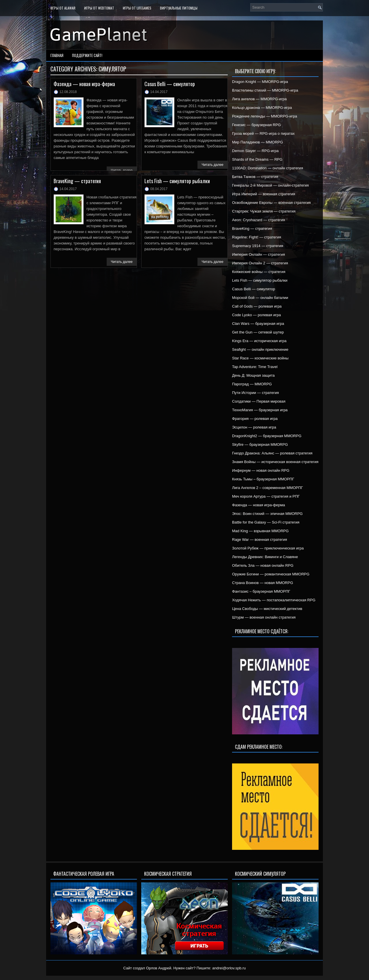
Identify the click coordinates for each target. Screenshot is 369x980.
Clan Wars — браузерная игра (258, 324)
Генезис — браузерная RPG (256, 125)
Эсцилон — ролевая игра (254, 427)
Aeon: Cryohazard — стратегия (259, 220)
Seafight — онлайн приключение (260, 349)
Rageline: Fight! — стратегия (257, 237)
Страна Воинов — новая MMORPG (263, 583)
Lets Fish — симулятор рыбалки (177, 181)
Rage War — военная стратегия (259, 540)
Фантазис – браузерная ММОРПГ (261, 591)
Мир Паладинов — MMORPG (258, 142)
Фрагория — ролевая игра (255, 419)
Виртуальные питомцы (179, 8)
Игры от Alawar (63, 8)
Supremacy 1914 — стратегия (258, 246)
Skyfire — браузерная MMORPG (260, 444)
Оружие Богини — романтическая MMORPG (271, 574)
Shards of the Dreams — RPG (257, 159)
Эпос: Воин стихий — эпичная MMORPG (267, 514)
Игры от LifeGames (137, 8)
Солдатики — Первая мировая (259, 401)
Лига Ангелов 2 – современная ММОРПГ (268, 488)
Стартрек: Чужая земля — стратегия (264, 211)
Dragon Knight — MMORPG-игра (260, 82)
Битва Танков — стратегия (255, 177)
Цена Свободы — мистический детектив (267, 609)
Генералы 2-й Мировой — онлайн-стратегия (270, 185)
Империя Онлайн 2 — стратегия (260, 263)
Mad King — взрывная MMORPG (260, 531)
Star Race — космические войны (260, 358)
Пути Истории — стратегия (255, 393)
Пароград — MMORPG (252, 384)
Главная (57, 55)
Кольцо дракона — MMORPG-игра (262, 108)
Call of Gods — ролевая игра (257, 306)
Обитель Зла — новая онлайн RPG (263, 565)
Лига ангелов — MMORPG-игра (259, 99)
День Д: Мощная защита (253, 375)
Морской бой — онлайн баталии (260, 298)
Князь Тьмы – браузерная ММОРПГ (263, 479)
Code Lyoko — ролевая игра (256, 315)
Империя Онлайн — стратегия (258, 254)
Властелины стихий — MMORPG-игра (265, 90)
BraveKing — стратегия (77, 181)
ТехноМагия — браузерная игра (260, 410)
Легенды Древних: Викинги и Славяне (265, 557)
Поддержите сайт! (87, 55)
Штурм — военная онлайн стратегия (264, 617)
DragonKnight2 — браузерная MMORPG (267, 436)
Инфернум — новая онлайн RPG (261, 470)
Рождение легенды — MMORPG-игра (265, 116)
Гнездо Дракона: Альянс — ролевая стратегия (272, 453)
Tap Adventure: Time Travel (255, 367)
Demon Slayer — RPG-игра (255, 151)
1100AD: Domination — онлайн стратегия (268, 168)
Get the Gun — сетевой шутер (258, 332)
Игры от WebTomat (99, 8)
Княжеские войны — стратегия (259, 272)
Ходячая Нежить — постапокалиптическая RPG (274, 600)
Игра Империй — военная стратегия (264, 194)
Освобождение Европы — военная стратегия (271, 203)
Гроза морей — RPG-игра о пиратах (263, 133)
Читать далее (212, 165)
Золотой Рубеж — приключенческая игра (268, 548)
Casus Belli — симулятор (170, 84)
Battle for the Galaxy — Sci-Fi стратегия (266, 522)
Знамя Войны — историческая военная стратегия (275, 462)
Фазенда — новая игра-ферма (84, 84)
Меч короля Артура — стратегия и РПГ (266, 496)
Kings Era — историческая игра (259, 341)
